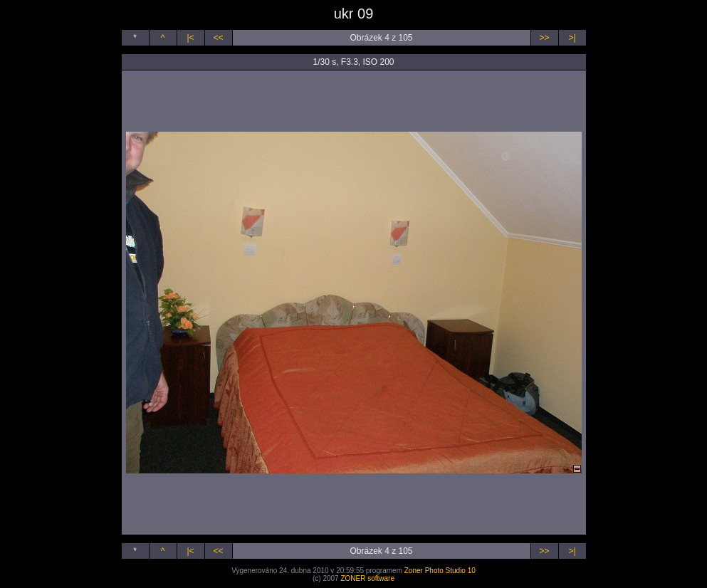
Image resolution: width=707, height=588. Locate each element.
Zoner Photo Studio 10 (440, 571)
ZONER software (367, 578)
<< (218, 38)
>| (572, 38)
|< (190, 38)
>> (544, 38)
